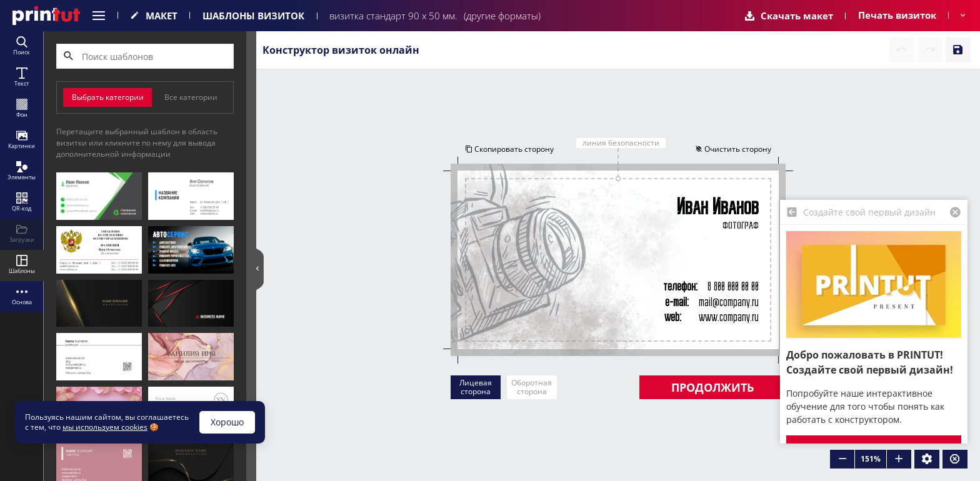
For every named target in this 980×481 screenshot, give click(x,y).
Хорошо (227, 422)
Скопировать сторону (509, 149)
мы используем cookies (105, 427)
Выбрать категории (108, 97)
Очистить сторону (734, 149)
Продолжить (712, 387)
